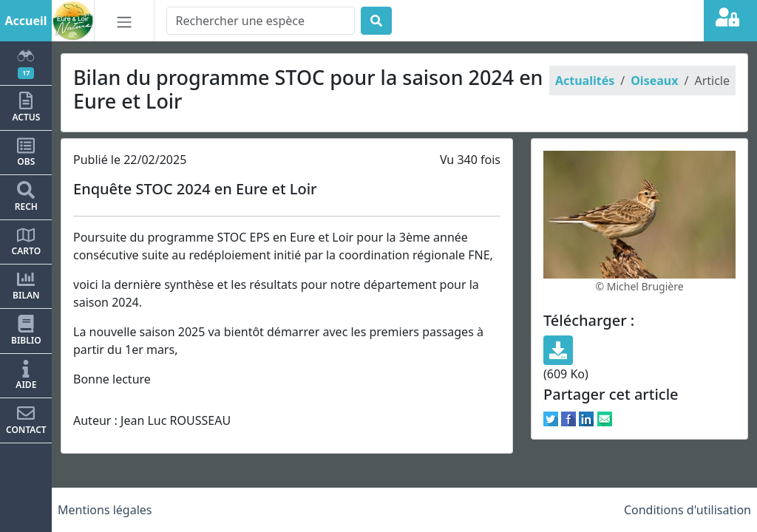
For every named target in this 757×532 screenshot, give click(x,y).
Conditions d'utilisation (688, 510)
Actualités (585, 81)
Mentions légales (105, 510)
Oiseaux (654, 81)
